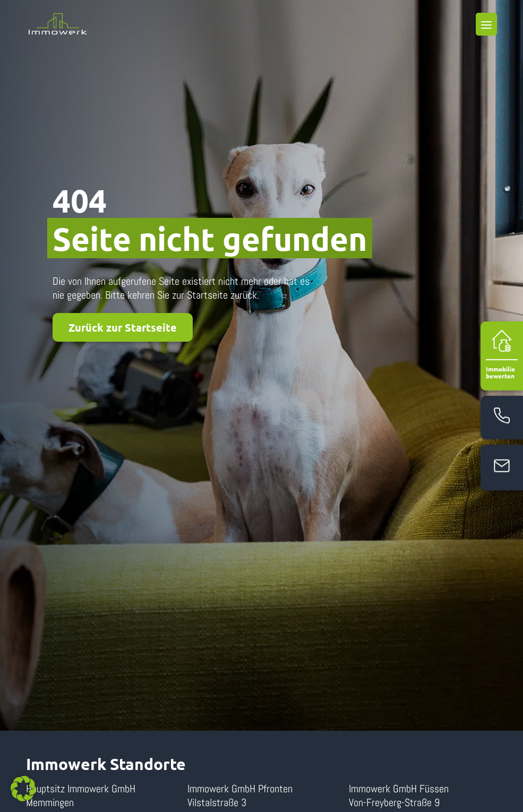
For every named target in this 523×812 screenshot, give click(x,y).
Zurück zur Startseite (123, 327)
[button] (23, 789)
